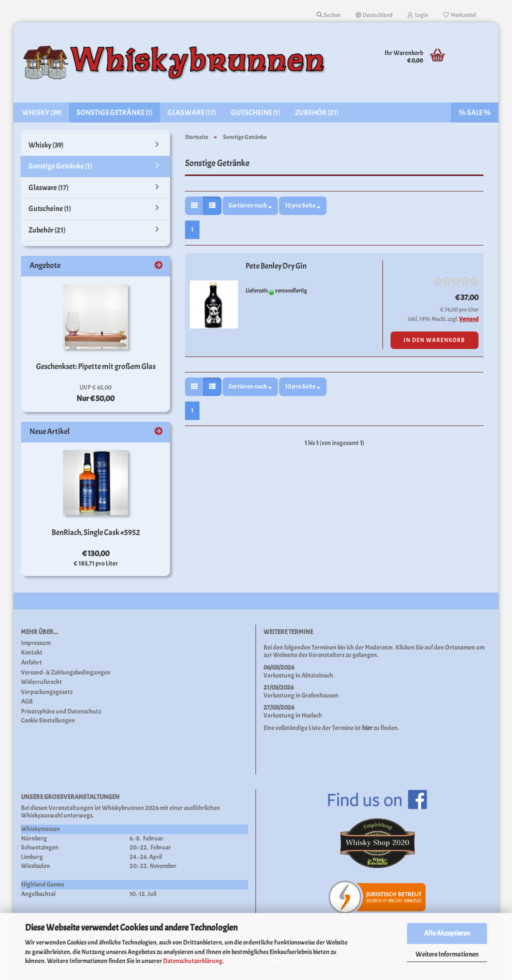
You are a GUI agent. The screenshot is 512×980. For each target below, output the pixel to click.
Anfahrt (31, 663)
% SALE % (475, 113)
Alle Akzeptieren (447, 933)
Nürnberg (34, 838)
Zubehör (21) (317, 113)
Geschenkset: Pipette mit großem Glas (96, 366)
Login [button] (418, 15)
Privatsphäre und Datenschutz (61, 712)
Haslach (312, 715)
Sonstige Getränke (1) (114, 113)
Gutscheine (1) (255, 113)
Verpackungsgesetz (47, 692)
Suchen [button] (328, 15)
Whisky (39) (42, 113)
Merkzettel (459, 15)
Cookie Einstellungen (48, 721)
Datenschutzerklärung (193, 961)
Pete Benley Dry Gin (276, 266)
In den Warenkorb (434, 340)
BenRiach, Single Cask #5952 (96, 532)
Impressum (36, 643)
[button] (374, 15)
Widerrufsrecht (41, 682)
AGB (27, 702)
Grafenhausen (320, 695)
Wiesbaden (35, 866)
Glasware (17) (192, 113)
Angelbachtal (38, 894)
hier (367, 728)
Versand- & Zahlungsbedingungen (66, 673)
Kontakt (32, 653)
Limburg (32, 857)
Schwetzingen (40, 847)
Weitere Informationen (447, 954)
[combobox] (250, 206)
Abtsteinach (317, 675)
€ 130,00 (96, 553)
